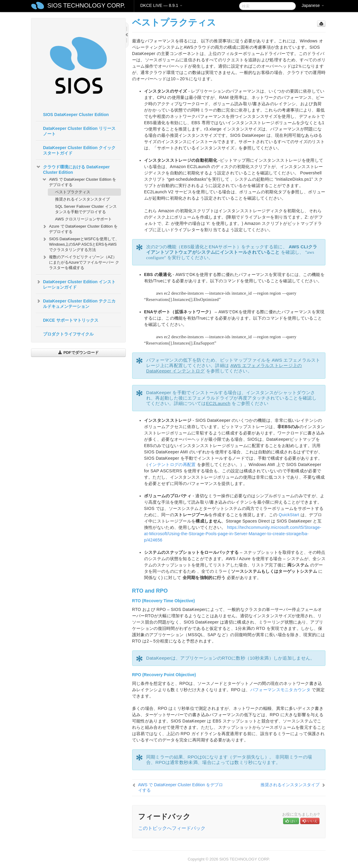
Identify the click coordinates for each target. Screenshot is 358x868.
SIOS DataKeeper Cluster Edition (76, 115)
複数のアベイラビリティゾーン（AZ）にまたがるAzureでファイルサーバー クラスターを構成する (80, 262)
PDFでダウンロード (78, 353)
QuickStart (289, 515)
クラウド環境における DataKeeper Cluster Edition (73, 169)
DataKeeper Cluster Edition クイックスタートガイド (79, 150)
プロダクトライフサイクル (68, 334)
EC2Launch (218, 403)
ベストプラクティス (73, 192)
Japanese (313, 5)
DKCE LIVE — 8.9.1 (161, 5)
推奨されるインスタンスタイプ (82, 199)
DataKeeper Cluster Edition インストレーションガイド (76, 284)
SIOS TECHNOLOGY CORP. (86, 5)
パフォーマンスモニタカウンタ (280, 690)
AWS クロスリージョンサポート (83, 219)
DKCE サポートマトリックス (71, 320)
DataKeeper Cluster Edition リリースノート (79, 131)
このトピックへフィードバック (172, 828)
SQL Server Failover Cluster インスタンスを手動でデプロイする (86, 209)
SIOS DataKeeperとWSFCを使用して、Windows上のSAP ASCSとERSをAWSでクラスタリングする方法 (80, 244)
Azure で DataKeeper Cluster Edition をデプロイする (80, 228)
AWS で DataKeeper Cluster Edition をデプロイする (79, 181)
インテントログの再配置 (172, 465)
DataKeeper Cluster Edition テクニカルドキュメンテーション (76, 303)
